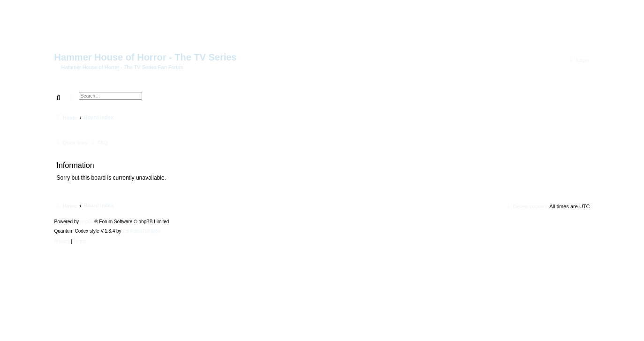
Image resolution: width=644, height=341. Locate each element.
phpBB (87, 222)
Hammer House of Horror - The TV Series (146, 57)
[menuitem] (579, 60)
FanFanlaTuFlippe (141, 231)
